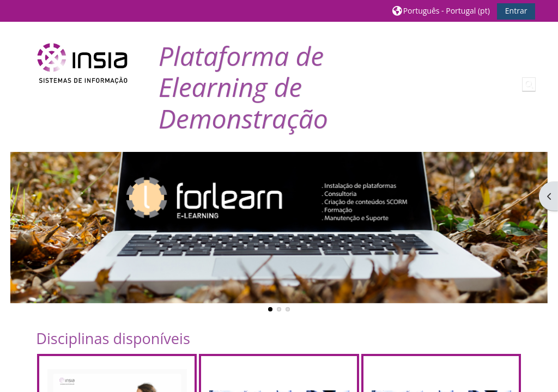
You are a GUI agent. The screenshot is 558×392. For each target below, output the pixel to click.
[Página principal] (82, 63)
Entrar (516, 11)
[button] (441, 11)
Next (534, 236)
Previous (24, 236)
